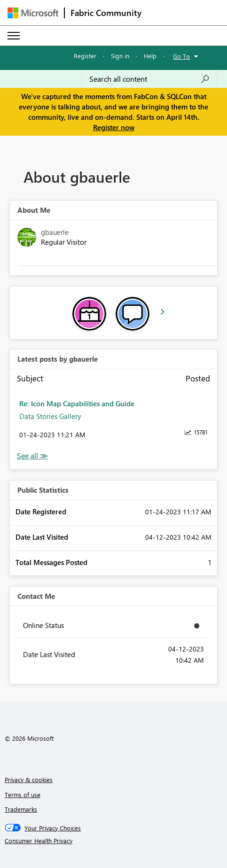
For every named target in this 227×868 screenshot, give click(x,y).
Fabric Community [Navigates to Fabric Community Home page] (106, 13)
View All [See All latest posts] (32, 456)
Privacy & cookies (29, 779)
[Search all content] (149, 79)
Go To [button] (181, 56)
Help (150, 56)
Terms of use (23, 794)
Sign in (120, 56)
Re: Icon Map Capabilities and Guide (77, 403)
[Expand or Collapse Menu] (14, 36)
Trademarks (21, 809)
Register (85, 56)
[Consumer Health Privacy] (114, 841)
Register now (114, 127)
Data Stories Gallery (50, 416)
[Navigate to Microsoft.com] (33, 13)
